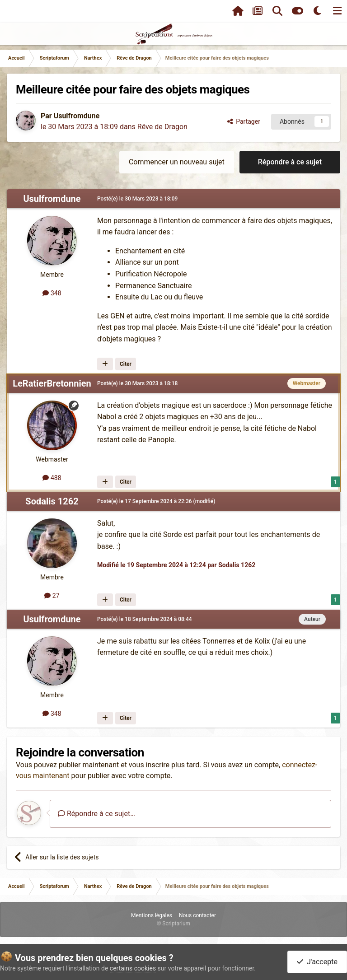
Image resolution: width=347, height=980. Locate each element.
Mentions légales (152, 915)
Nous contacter (197, 915)
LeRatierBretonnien (52, 383)
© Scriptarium (173, 924)
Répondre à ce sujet (290, 162)
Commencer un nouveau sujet (177, 162)
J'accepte (317, 962)
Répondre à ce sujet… (96, 814)
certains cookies (133, 968)
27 (52, 596)
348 (52, 293)
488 (52, 478)
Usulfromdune (77, 116)
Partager (244, 121)
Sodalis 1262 (52, 501)
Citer (126, 364)
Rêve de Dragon (162, 127)
